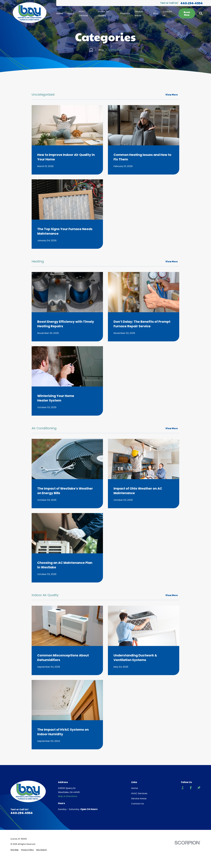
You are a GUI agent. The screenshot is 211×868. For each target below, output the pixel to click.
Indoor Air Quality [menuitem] (103, 13)
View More (172, 95)
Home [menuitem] (60, 13)
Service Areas (139, 798)
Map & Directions (68, 796)
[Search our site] (201, 13)
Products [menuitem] (125, 13)
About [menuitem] (71, 13)
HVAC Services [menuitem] (83, 13)
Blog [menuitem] (156, 13)
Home (135, 788)
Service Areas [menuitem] (139, 13)
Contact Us (138, 804)
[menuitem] (15, 850)
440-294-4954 (192, 3)
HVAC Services (139, 793)
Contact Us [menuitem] (167, 13)
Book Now (187, 13)
